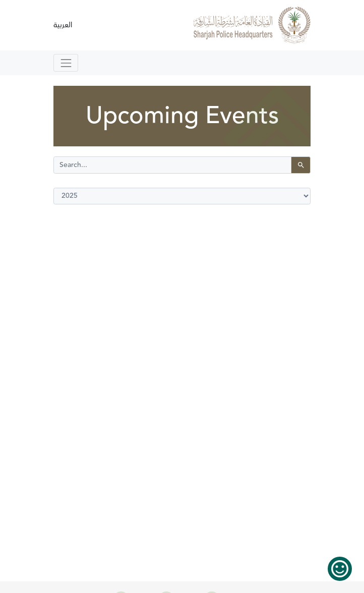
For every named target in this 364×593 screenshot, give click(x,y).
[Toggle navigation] (66, 63)
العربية (63, 25)
